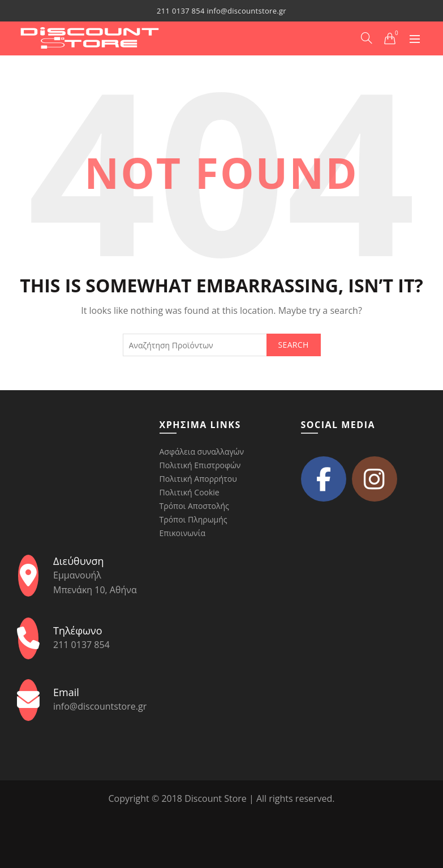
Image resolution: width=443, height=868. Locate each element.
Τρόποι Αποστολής (194, 506)
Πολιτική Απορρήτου (198, 479)
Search (294, 345)
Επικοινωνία (182, 533)
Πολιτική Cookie (190, 492)
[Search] (367, 38)
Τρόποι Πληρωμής (193, 519)
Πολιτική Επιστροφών (200, 465)
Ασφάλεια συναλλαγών (202, 452)
